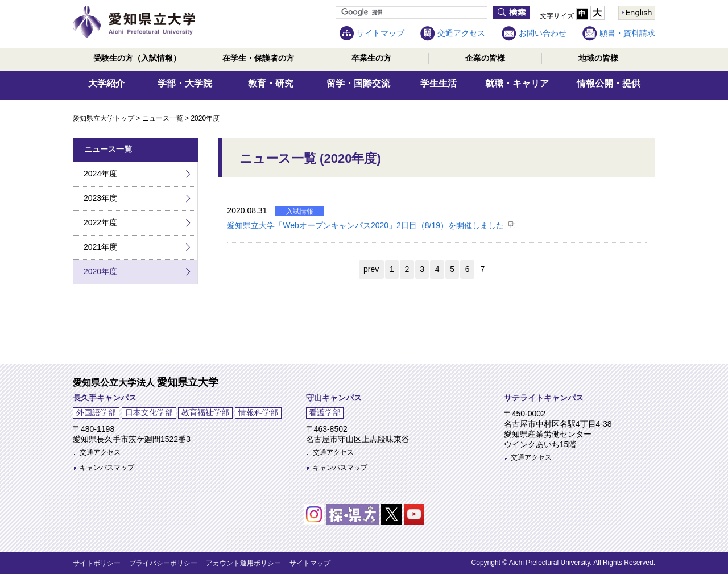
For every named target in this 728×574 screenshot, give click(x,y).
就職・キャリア (517, 83)
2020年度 (100, 271)
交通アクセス (461, 33)
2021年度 (100, 247)
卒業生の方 (371, 58)
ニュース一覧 (163, 118)
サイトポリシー (97, 563)
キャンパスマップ (107, 468)
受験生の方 (137, 58)
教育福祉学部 (205, 412)
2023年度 (100, 198)
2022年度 (100, 222)
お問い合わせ (543, 33)
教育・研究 (271, 83)
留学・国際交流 (358, 83)
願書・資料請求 (627, 33)
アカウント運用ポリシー (243, 563)
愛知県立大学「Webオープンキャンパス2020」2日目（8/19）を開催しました (365, 225)
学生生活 (439, 83)
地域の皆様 (598, 58)
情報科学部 (258, 412)
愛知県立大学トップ (104, 118)
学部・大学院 (185, 83)
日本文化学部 (149, 412)
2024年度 (100, 174)
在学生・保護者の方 (258, 58)
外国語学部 (96, 412)
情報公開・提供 (609, 83)
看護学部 (325, 412)
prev (371, 269)
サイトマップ (380, 33)
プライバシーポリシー (163, 563)
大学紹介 (106, 83)
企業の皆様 (485, 58)
